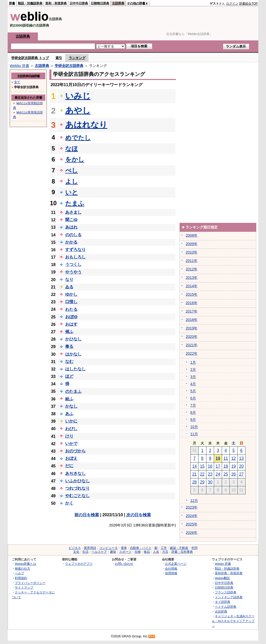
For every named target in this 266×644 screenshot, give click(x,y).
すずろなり (75, 250)
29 (202, 482)
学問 (194, 548)
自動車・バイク (141, 548)
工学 (164, 548)
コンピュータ (108, 548)
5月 (193, 391)
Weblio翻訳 (222, 578)
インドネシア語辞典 (229, 597)
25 (226, 474)
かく (69, 503)
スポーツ (125, 552)
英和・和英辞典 (56, 3)
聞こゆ (71, 220)
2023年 (192, 507)
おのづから (75, 451)
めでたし (78, 138)
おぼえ (71, 458)
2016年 (192, 303)
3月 (193, 377)
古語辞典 (118, 3)
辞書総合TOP (248, 4)
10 (218, 458)
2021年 (192, 345)
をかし (75, 159)
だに (69, 466)
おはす (71, 324)
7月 (193, 405)
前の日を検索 (87, 515)
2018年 (192, 320)
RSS (152, 636)
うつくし (73, 264)
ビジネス (75, 548)
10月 (194, 427)
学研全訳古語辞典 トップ (30, 58)
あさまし (73, 212)
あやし (78, 110)
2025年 (192, 524)
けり (69, 436)
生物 (138, 552)
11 (226, 458)
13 (241, 458)
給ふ (69, 399)
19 (234, 466)
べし (72, 170)
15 (202, 466)
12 (234, 458)
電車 (124, 548)
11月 (194, 434)
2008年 (192, 235)
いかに (71, 421)
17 (218, 466)
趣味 (113, 552)
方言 (165, 552)
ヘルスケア (99, 552)
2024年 (192, 516)
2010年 (192, 252)
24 (218, 474)
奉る (69, 346)
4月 (193, 384)
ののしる (73, 235)
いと (72, 192)
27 (241, 474)
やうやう (73, 272)
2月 (193, 370)
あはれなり (86, 125)
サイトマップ (24, 587)
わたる (71, 309)
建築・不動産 (179, 548)
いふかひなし (77, 481)
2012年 (192, 269)
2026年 (192, 533)
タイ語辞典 (223, 602)
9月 (193, 420)
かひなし (73, 339)
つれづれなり (77, 488)
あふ (69, 414)
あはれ (71, 227)
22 (202, 474)
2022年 (192, 353)
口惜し (71, 302)
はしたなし (75, 369)
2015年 (192, 294)
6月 (193, 398)
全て (17, 82)
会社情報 (171, 568)
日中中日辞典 (79, 3)
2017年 (192, 311)
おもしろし (75, 257)
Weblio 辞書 (19, 66)
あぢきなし (75, 473)
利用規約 (21, 578)
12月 (194, 501)
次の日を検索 (139, 515)
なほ (72, 149)
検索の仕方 (23, 568)
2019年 (192, 328)
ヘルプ (19, 573)
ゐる (69, 287)
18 (226, 466)
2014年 (192, 286)
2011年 (192, 261)
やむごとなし (77, 496)
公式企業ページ (176, 564)
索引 (59, 58)
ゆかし (71, 294)
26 (234, 474)
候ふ (69, 332)
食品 (147, 552)
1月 (193, 362)
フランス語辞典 (226, 592)
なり (69, 279)
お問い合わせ (124, 564)
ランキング (77, 58)
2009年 (192, 244)
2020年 (192, 337)
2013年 (192, 278)
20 (241, 466)
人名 (156, 552)
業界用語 (90, 548)
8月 (193, 412)
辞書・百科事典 (182, 552)
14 (194, 466)
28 (194, 482)
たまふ (75, 203)
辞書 (12, 3)
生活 (85, 552)
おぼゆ (71, 317)
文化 (76, 552)
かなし (71, 406)
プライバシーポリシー (30, 583)
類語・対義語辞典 (30, 3)
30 (210, 482)
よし (72, 181)
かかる (71, 242)
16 (210, 466)
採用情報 (171, 573)
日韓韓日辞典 (100, 3)
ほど (69, 376)
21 (194, 474)
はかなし (73, 354)
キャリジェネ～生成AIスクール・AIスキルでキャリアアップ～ (233, 621)
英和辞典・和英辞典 (229, 573)
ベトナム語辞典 (226, 607)
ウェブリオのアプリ (79, 564)
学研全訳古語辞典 (69, 66)
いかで (71, 444)
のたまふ (73, 391)
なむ (69, 361)
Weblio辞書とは (25, 564)
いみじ (78, 96)
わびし (71, 429)
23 (210, 474)
